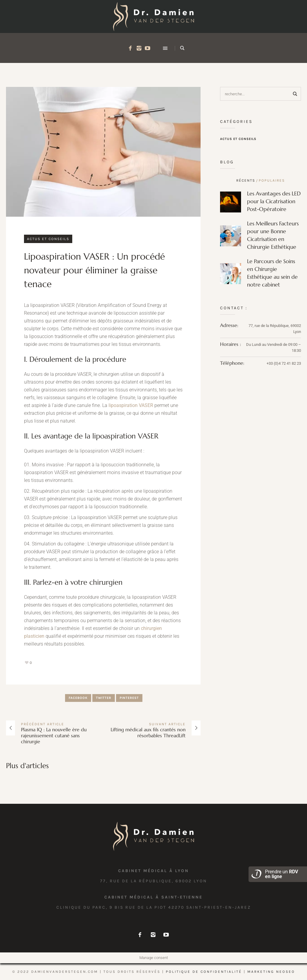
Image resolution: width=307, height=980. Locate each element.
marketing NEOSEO (271, 972)
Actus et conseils (48, 239)
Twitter (104, 698)
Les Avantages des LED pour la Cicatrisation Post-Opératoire (274, 201)
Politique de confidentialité (204, 972)
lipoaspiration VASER (131, 405)
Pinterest (129, 698)
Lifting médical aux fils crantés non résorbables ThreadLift (148, 732)
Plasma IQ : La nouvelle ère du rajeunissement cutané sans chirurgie (54, 735)
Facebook (78, 698)
